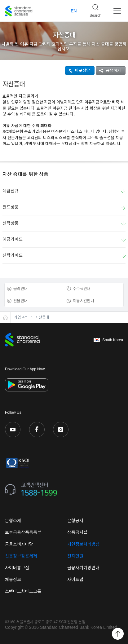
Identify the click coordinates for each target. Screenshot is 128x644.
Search (93, 9)
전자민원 (75, 556)
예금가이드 (13, 239)
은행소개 (13, 521)
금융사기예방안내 (83, 568)
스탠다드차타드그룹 (23, 591)
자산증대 (42, 317)
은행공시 (75, 521)
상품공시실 (77, 532)
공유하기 (108, 71)
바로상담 (78, 71)
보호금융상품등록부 (23, 532)
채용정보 (13, 580)
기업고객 (21, 317)
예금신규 (11, 191)
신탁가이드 (13, 255)
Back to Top (118, 634)
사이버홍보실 (17, 568)
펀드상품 (64, 207)
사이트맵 (75, 580)
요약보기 (123, 191)
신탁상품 (11, 223)
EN (74, 11)
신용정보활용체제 (21, 556)
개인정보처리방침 (83, 544)
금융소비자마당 (19, 544)
